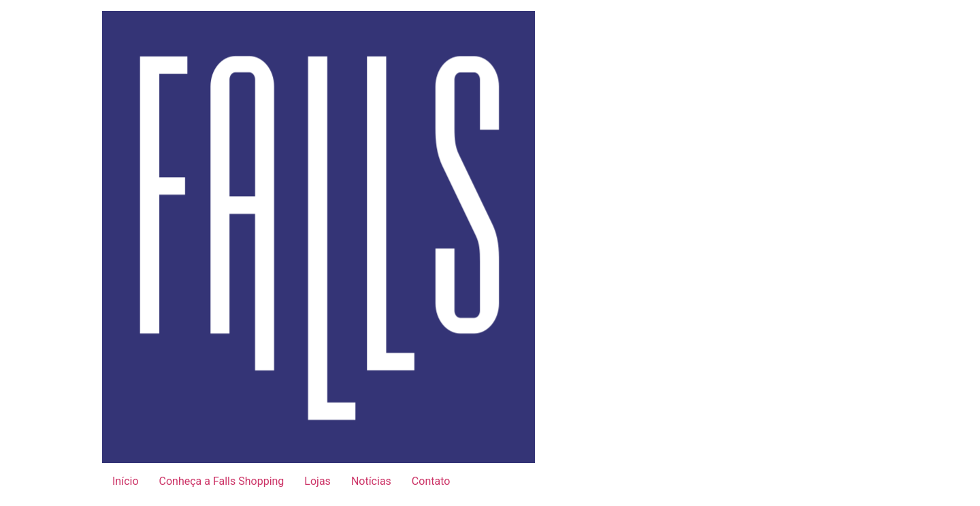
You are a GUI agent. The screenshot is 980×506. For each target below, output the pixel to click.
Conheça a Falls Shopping (222, 481)
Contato (431, 481)
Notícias (371, 481)
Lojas (317, 481)
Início (126, 481)
